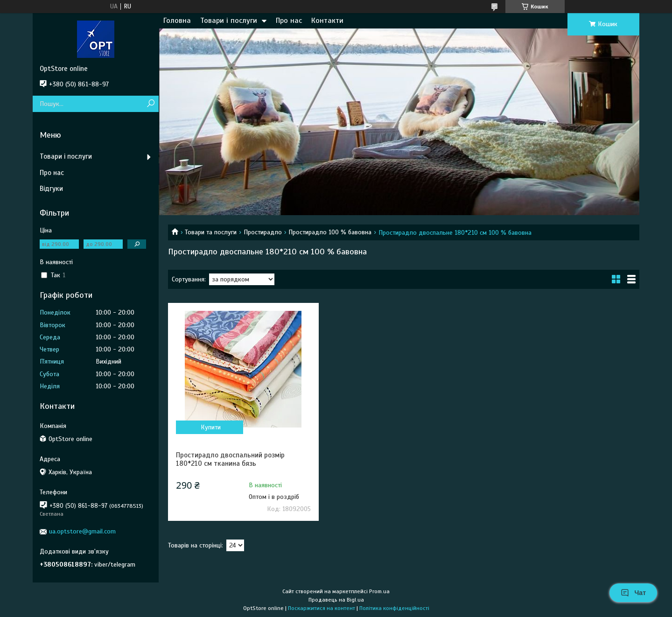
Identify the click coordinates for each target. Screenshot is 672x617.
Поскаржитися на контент (322, 608)
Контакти (327, 21)
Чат (633, 593)
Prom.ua (379, 591)
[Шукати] (150, 104)
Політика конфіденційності (394, 608)
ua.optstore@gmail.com (82, 531)
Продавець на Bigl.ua (336, 600)
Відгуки (51, 189)
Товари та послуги (211, 232)
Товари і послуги (229, 21)
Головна (177, 21)
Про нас (289, 21)
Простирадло (263, 232)
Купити (211, 427)
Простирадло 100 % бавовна (330, 232)
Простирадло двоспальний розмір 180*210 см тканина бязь (230, 459)
